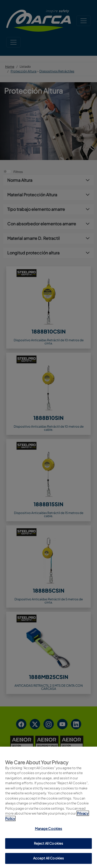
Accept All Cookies (48, 858)
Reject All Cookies (48, 843)
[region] (48, 807)
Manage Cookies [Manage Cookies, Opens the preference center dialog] (49, 829)
